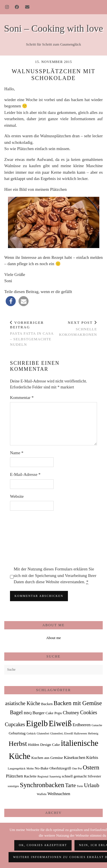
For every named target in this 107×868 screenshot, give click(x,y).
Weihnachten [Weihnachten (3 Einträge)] (59, 794)
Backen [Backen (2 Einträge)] (47, 704)
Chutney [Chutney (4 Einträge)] (71, 713)
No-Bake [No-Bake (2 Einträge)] (42, 768)
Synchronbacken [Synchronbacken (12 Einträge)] (42, 785)
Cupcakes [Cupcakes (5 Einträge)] (15, 724)
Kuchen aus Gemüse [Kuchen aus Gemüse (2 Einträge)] (47, 758)
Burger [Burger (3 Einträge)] (39, 713)
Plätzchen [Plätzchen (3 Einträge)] (15, 776)
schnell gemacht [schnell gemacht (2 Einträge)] (74, 776)
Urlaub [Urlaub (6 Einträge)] (92, 785)
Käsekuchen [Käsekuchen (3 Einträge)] (75, 757)
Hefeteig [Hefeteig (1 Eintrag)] (93, 733)
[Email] (27, 7)
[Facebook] (17, 7)
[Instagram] (7, 7)
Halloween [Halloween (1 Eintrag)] (80, 733)
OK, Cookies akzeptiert (43, 845)
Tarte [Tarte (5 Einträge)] (70, 785)
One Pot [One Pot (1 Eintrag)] (77, 768)
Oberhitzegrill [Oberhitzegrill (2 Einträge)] (60, 768)
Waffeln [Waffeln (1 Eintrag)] (42, 794)
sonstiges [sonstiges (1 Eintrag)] (13, 786)
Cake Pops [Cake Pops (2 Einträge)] (54, 713)
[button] (11, 301)
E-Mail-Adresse (25, 474)
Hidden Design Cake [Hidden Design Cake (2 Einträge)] (44, 745)
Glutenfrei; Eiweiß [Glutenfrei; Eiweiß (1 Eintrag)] (62, 733)
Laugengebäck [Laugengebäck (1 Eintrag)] (17, 768)
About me (54, 638)
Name (17, 453)
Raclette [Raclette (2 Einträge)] (30, 776)
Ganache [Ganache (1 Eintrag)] (97, 725)
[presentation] (33, 538)
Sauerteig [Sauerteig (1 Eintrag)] (55, 776)
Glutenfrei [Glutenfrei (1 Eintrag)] (43, 733)
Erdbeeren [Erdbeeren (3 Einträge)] (81, 725)
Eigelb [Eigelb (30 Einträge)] (37, 723)
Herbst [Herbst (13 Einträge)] (18, 744)
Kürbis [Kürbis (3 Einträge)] (92, 757)
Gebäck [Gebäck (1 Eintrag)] (31, 733)
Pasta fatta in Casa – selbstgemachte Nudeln (32, 333)
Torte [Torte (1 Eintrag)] (80, 786)
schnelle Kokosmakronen (75, 328)
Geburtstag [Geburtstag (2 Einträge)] (17, 733)
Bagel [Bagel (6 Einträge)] (16, 712)
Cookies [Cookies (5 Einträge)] (89, 713)
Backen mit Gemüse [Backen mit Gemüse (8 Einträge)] (78, 703)
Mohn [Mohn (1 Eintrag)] (30, 768)
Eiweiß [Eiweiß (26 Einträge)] (60, 723)
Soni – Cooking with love (53, 28)
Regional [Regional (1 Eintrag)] (43, 776)
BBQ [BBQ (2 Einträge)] (28, 713)
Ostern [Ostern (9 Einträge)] (91, 767)
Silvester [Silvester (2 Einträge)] (94, 776)
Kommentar (22, 398)
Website (17, 496)
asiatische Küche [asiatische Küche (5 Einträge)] (23, 703)
